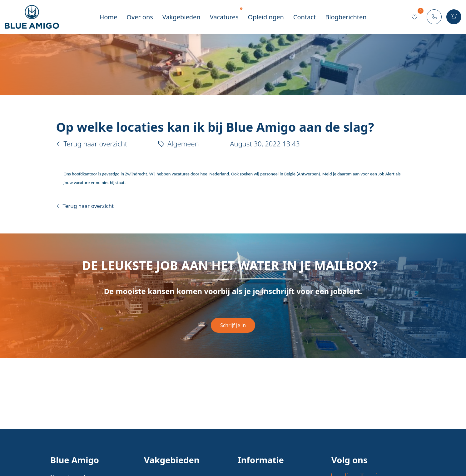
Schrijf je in (233, 325)
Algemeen (179, 144)
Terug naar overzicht (92, 144)
